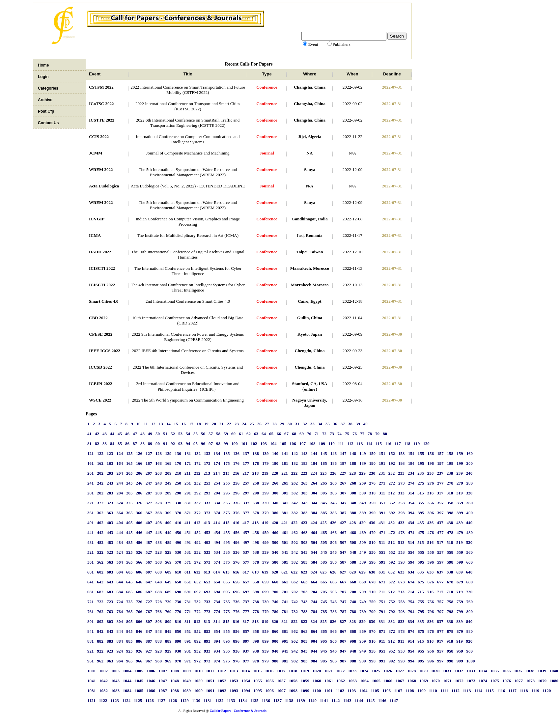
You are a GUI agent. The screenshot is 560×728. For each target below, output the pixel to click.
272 (392, 483)
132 (198, 453)
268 (353, 483)
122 (100, 453)
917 (440, 641)
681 (91, 592)
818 (256, 621)
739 (266, 602)
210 (178, 473)
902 (295, 641)
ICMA (95, 235)
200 (470, 463)
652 (198, 582)
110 (332, 444)
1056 (269, 681)
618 (256, 572)
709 (363, 592)
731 (188, 602)
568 (159, 562)
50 (158, 434)
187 (343, 463)
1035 (494, 671)
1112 (455, 691)
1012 (222, 671)
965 (129, 661)
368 (159, 513)
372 (198, 513)
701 (285, 592)
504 (314, 542)
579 (266, 562)
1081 (92, 691)
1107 (398, 691)
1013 (234, 671)
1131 (208, 700)
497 (246, 542)
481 (91, 542)
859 (266, 631)
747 (343, 602)
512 (392, 542)
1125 (138, 700)
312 (392, 493)
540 (275, 552)
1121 (91, 700)
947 (343, 651)
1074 (483, 681)
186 (334, 463)
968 (159, 661)
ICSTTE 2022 (102, 120)
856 (237, 631)
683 (110, 592)
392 (392, 513)
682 (100, 592)
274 (411, 483)
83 (105, 444)
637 (440, 572)
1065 (376, 681)
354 (411, 503)
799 (460, 612)
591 (382, 562)
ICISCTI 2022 (102, 268)
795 (421, 612)
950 (373, 651)
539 (266, 552)
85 (120, 444)
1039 (542, 671)
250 (178, 483)
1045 (139, 681)
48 (142, 434)
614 (217, 572)
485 (129, 542)
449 (168, 532)
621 (285, 572)
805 (129, 621)
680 (470, 582)
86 (127, 444)
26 (259, 424)
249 (168, 483)
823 (304, 621)
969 (168, 661)
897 (246, 641)
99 (226, 444)
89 (150, 444)
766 (139, 612)
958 (450, 651)
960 (470, 651)
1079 (542, 681)
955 (421, 651)
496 (237, 542)
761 (91, 612)
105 (283, 444)
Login (43, 77)
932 (198, 651)
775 (227, 612)
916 (431, 641)
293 (207, 493)
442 (100, 532)
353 (402, 503)
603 (110, 572)
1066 (388, 681)
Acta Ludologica (104, 186)
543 (304, 552)
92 (173, 444)
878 (450, 631)
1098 (293, 691)
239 (460, 473)
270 (373, 483)
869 (363, 631)
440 (469, 523)
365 (129, 513)
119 (417, 444)
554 (411, 552)
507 (343, 542)
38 (350, 424)
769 (168, 612)
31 (297, 424)
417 (246, 523)
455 (227, 532)
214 (217, 473)
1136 (266, 700)
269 (363, 483)
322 (100, 503)
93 (180, 444)
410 (178, 523)
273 (402, 483)
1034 (483, 671)
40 (365, 424)
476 (431, 532)
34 (320, 424)
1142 (336, 700)
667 (343, 582)
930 (178, 651)
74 (339, 434)
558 (450, 552)
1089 (186, 691)
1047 (163, 681)
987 (343, 661)
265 (324, 483)
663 (304, 582)
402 (100, 523)
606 (139, 572)
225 (323, 473)
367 (149, 513)
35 (328, 424)
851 (188, 631)
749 (363, 602)
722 (100, 602)
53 (180, 434)
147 (343, 453)
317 (440, 493)
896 (237, 641)
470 (373, 532)
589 (363, 562)
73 (332, 434)
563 (110, 562)
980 (275, 661)
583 (304, 562)
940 (275, 651)
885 (129, 641)
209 (168, 473)
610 (178, 572)
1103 (352, 691)
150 (373, 453)
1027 (400, 671)
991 (382, 661)
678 (450, 582)
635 (421, 572)
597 (440, 562)
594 (411, 562)
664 (314, 582)
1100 (317, 691)
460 (275, 532)
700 (275, 592)
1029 (423, 671)
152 (392, 453)
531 (188, 552)
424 (314, 523)
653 (207, 582)
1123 (115, 700)
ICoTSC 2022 (101, 104)
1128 (173, 700)
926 (139, 651)
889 (168, 641)
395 (421, 513)
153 (402, 453)
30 (290, 424)
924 (120, 651)
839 (460, 621)
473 (402, 532)
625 (323, 572)
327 (149, 503)
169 (168, 463)
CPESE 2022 (101, 334)
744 (314, 602)
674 (411, 582)
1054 (246, 681)
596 (431, 562)
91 (165, 444)
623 (304, 572)
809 (168, 621)
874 (411, 631)
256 (237, 483)
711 (382, 592)
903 (304, 641)
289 (168, 493)
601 (91, 572)
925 (129, 651)
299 (266, 493)
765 (129, 612)
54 (188, 434)
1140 (312, 700)
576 (237, 562)
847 (149, 631)
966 (139, 661)
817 (246, 621)
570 (178, 562)
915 (421, 641)
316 (431, 493)
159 (460, 453)
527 (149, 552)
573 (207, 562)
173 (207, 463)
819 (265, 621)
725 (129, 602)
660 (275, 582)
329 (168, 503)
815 (226, 621)
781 (285, 612)
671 (382, 582)
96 (203, 444)
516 (431, 542)
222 (294, 473)
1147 (394, 700)
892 (198, 641)
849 (168, 631)
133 (207, 453)
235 (421, 473)
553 (402, 552)
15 (176, 424)
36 (335, 424)
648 (159, 582)
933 (207, 651)
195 (421, 463)
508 (353, 542)
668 (353, 582)
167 (149, 463)
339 (266, 503)
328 (159, 503)
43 (105, 434)
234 (411, 473)
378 (256, 513)
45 (120, 434)
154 (411, 453)
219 (265, 473)
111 (341, 444)
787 (343, 612)
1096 (269, 691)
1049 (186, 681)
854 (217, 631)
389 (363, 513)
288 (159, 493)
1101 (328, 691)
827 (343, 621)
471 (382, 532)
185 (324, 463)
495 (227, 542)
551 (382, 552)
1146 (382, 700)
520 (469, 542)
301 (285, 493)
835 (421, 621)
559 (460, 552)
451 (188, 532)
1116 (501, 691)
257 (246, 483)
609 (168, 572)
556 (431, 552)
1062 (341, 681)
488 (159, 542)
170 (178, 463)
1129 (184, 700)
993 (402, 661)
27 (267, 424)
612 (197, 572)
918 (450, 641)
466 (334, 532)
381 (285, 513)
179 (266, 463)
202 (100, 473)
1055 (258, 681)
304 (314, 493)
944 (314, 651)
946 (334, 651)
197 (440, 463)
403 (110, 523)
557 (440, 552)
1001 (92, 671)
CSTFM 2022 (101, 87)
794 (411, 612)
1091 (210, 691)
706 (334, 592)
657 (246, 582)
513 (401, 542)
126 (139, 453)
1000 (471, 661)
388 (353, 513)
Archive (45, 100)
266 (334, 483)
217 (246, 473)
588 (353, 562)
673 (402, 582)
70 (309, 434)
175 (227, 463)
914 (411, 641)
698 (256, 592)
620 (275, 572)
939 (266, 651)
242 (100, 483)
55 (196, 434)
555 (421, 552)
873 (402, 631)
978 (256, 661)
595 (421, 562)
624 (314, 572)
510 (373, 542)
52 (173, 434)
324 (120, 503)
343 (304, 503)
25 (252, 424)
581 (285, 562)
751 (382, 602)
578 (256, 562)
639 (460, 572)
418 (256, 523)
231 (382, 473)
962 (100, 661)
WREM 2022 (101, 169)
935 (227, 651)
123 (110, 453)
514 (411, 542)
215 (226, 473)
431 (382, 523)
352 (392, 503)
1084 (127, 691)
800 (470, 612)
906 (334, 641)
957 (440, 651)
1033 (471, 671)
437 (440, 523)
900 (275, 641)
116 (388, 444)
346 (334, 503)
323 (110, 503)
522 (100, 552)
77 (362, 434)
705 (324, 592)
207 (149, 473)
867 (343, 631)
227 (343, 473)
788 (353, 612)
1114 (478, 691)
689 (168, 592)
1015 (257, 671)
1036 (506, 671)
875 (421, 631)
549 (363, 552)
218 (256, 473)
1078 (530, 681)
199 (460, 463)
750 (373, 602)
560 (470, 552)
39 (358, 424)
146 (334, 453)
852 (198, 631)
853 (207, 631)
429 (362, 523)
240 (469, 473)
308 (353, 493)
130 (178, 453)
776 (237, 612)
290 (178, 493)
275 (421, 483)
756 (431, 602)
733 (207, 602)
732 (198, 602)
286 (139, 493)
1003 (115, 671)
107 (303, 444)
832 (392, 621)
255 (227, 483)
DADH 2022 (100, 252)
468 (353, 532)
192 (392, 463)
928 (159, 651)
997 (440, 661)
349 (363, 503)
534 (217, 552)
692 (198, 592)
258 (256, 483)
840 (469, 621)
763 (110, 612)
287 (149, 493)
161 (91, 463)
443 (110, 532)
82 (97, 444)
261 (285, 483)
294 (217, 493)
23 (237, 424)
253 (207, 483)
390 (373, 513)
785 (324, 612)
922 (100, 651)
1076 (507, 681)
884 (120, 641)
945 (324, 651)
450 (178, 532)
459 (266, 532)
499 (266, 542)
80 (385, 434)
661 (285, 582)
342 (295, 503)
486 (139, 542)
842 (100, 631)
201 (91, 473)
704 (314, 592)
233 (401, 473)
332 (198, 503)
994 (411, 661)
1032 (459, 671)
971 (188, 661)
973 (207, 661)
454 (217, 532)
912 (392, 641)
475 (421, 532)
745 (324, 602)
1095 (258, 691)
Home (43, 65)
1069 (424, 681)
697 (246, 592)
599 (460, 562)
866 (334, 631)
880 (470, 631)
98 (218, 444)
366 (139, 513)
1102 (340, 691)
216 (236, 473)
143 (304, 453)
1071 (447, 681)
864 (314, 631)
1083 (115, 691)
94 (188, 444)
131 (188, 453)
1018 (293, 671)
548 (353, 552)
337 (246, 503)
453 (207, 532)
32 (305, 424)
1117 (512, 691)
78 (370, 434)
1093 (234, 691)
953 (402, 651)
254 (217, 483)
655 (227, 582)
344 (314, 503)
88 (142, 444)
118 (407, 444)
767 (149, 612)
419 (265, 523)
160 (470, 453)
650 (178, 582)
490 (178, 542)
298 (256, 493)
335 (227, 503)
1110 (433, 691)
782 (295, 612)
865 (324, 631)
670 (373, 582)
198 (450, 463)
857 (246, 631)
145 (324, 453)
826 (333, 621)
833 (401, 621)
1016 (269, 671)
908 (353, 641)
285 (129, 493)
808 (159, 621)
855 (227, 631)
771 (188, 612)
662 (295, 582)
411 (188, 523)
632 (392, 572)
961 (91, 661)
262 (295, 483)
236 (431, 473)
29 (282, 424)
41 (89, 434)
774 (217, 612)
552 (392, 552)
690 (178, 592)
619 (265, 572)
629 (362, 572)
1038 (530, 671)
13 (161, 424)
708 (353, 592)
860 (275, 631)
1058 (293, 681)
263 (304, 483)
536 (237, 552)
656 (237, 582)
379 (266, 513)
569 (168, 562)
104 (273, 444)
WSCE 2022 (100, 400)
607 (149, 572)
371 (188, 513)
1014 (245, 671)
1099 (305, 691)
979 (266, 661)
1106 (387, 691)
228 (353, 473)
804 (120, 621)
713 (401, 592)
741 (285, 602)
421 (285, 523)
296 (237, 493)
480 (470, 532)
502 (295, 542)
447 (149, 532)
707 (343, 592)
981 (285, 661)
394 (411, 513)
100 (235, 444)
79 (377, 434)
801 (91, 621)
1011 (210, 671)
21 (222, 424)
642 (100, 582)
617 (246, 572)
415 (226, 523)
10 (139, 424)
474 (411, 532)
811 (188, 621)
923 (110, 651)
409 (168, 523)
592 (392, 562)
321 (91, 503)
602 (100, 572)
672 (392, 582)
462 (295, 532)
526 (139, 552)
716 (431, 592)
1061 (329, 681)
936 (237, 651)
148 (353, 453)
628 (353, 572)
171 (188, 463)
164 (120, 463)
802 (100, 621)
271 (382, 483)
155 (421, 453)
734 (217, 602)
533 (207, 552)
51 (165, 434)
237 (440, 473)
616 (236, 572)
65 (271, 434)
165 (129, 463)
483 (110, 542)
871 (382, 631)
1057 (281, 681)
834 (411, 621)
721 (91, 602)
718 (450, 592)
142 (295, 453)
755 (421, 602)
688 (159, 592)
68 (294, 434)
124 (120, 453)
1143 (347, 700)
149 (363, 453)
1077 (518, 681)
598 (450, 562)
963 (110, 661)
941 (285, 651)
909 (363, 641)
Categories (48, 88)
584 (314, 562)
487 (149, 542)
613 (207, 572)
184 (314, 463)
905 (324, 641)
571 (188, 562)
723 (110, 602)
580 (275, 562)
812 (197, 621)
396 (431, 513)
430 (372, 523)
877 (440, 631)
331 (188, 503)
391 (382, 513)
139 (266, 453)
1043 (115, 681)
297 (246, 493)
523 (110, 552)
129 (168, 453)
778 (256, 612)
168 (159, 463)
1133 (231, 700)
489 (168, 542)
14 (168, 424)
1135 (254, 700)
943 (304, 651)
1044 (127, 681)
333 (207, 503)
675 (421, 582)
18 (199, 424)
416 (236, 523)
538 (256, 552)
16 (184, 424)
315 (421, 493)
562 (100, 562)
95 (196, 444)
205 (129, 473)
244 (120, 483)
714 (411, 592)
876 (431, 631)
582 (295, 562)
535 (227, 552)
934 (217, 651)
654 (217, 582)
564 (120, 562)
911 (382, 641)
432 (392, 523)
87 (135, 444)
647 (149, 582)
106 (293, 444)
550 (373, 552)
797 (440, 612)
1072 (459, 681)
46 (127, 434)
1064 (364, 681)
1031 (447, 671)
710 (373, 592)
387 (343, 513)
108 (312, 444)
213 (207, 473)
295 (227, 493)
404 (120, 523)
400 (470, 513)
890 (178, 641)
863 (304, 631)
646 (139, 582)
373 (207, 513)
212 (197, 473)
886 (139, 641)
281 (91, 493)
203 (110, 473)
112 (350, 444)
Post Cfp (46, 111)
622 (294, 572)
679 (460, 582)
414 (217, 523)
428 (353, 523)
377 (246, 513)
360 (470, 503)
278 (450, 483)
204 (120, 473)
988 (353, 661)
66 (279, 434)
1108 (410, 691)
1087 (163, 691)
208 (159, 473)
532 (198, 552)
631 (382, 572)
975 (227, 661)
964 (120, 661)
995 (421, 661)
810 (178, 621)
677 (440, 582)
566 (139, 562)
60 (233, 434)
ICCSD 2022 (100, 367)
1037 (518, 671)
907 (343, 641)
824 (314, 621)
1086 (151, 691)
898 (256, 641)
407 (149, 523)
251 (188, 483)
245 (129, 483)
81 (89, 444)
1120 (547, 691)
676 (431, 582)
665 (324, 582)
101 (244, 444)
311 (382, 493)
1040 (554, 671)
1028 (411, 671)
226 (333, 473)
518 (450, 542)
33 (312, 424)
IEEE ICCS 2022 (105, 351)
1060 (317, 681)
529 (168, 552)
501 (285, 542)
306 (334, 493)
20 (214, 424)
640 (469, 572)
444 (120, 532)
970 (178, 661)
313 (401, 493)
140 (275, 453)
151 (382, 453)
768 (159, 612)
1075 (495, 681)
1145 (370, 700)
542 (295, 552)
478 (450, 532)
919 (460, 641)
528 (159, 552)
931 (188, 651)
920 (469, 641)
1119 (535, 691)
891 (188, 641)
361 (91, 513)
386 (334, 513)
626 (333, 572)
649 (168, 582)
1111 (444, 691)
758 (450, 602)
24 (244, 424)
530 (178, 552)
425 (323, 523)
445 (129, 532)
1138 (289, 700)
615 (226, 572)
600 (470, 562)
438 (450, 523)
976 (237, 661)
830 (372, 621)
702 (295, 592)
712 (392, 592)
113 (360, 444)
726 (139, 602)
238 (450, 473)
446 (139, 532)
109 (322, 444)
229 (362, 473)
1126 (149, 700)
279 (460, 483)
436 (431, 523)
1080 (554, 681)
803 (110, 621)
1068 (412, 681)
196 (431, 463)
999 (460, 661)
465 (324, 532)
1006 (151, 671)
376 (237, 513)
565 (129, 562)
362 (100, 513)
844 (120, 631)
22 (229, 424)
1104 (363, 691)
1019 (305, 671)
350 (373, 503)
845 (129, 631)
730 (178, 602)
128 (159, 453)
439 (460, 523)
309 (363, 493)
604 (120, 572)
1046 (151, 681)
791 (382, 612)
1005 (139, 671)
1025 (376, 671)
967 (149, 661)
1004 (127, 671)
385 (324, 513)
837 (440, 621)
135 (227, 453)
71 (317, 434)
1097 (281, 691)
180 (275, 463)
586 (334, 562)
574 (217, 562)
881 (91, 641)
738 (256, 602)
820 (275, 621)
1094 (246, 691)
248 (159, 483)
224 (314, 473)
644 (120, 582)
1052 (222, 681)
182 (295, 463)
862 (295, 631)
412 (197, 523)
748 (353, 602)
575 (227, 562)
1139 (301, 700)
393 (402, 513)
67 (286, 434)
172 (198, 463)
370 (178, 513)
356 (431, 503)
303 (304, 493)
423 (304, 523)
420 (275, 523)
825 (323, 621)
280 (470, 483)
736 (237, 602)
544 (314, 552)
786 (334, 612)
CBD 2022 (98, 318)
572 (198, 562)
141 (285, 453)
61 (241, 434)
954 (411, 651)
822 (294, 621)
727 (149, 602)
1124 (126, 700)
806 (139, 621)
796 (431, 612)
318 (450, 493)
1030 (435, 671)
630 (372, 572)
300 (275, 493)
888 (159, 641)
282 (100, 493)
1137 (278, 700)
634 (411, 572)
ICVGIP (97, 219)
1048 (175, 681)
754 (411, 602)
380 (275, 513)
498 (256, 542)
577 (246, 562)
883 (110, 641)
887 (149, 641)
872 (392, 631)
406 (139, 523)
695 (227, 592)
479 (460, 532)
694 (217, 592)
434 (411, 523)
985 (324, 661)
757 (440, 602)
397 (440, 513)
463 (304, 532)
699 (266, 592)
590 (373, 562)
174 (217, 463)
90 (158, 444)
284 (120, 493)
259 (266, 483)
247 (149, 483)
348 (353, 503)
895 (227, 641)
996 (431, 661)
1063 (352, 681)
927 (149, 651)
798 (450, 612)
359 (460, 503)
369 (168, 513)
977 (246, 661)
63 (256, 434)
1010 (198, 671)
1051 (210, 681)
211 (188, 473)
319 (460, 493)
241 (91, 483)
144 (314, 453)
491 (188, 542)
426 (333, 523)
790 (373, 612)
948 (353, 651)
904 (314, 641)
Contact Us (48, 123)
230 (372, 473)
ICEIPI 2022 (100, 384)
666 (334, 582)
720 (469, 592)
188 (353, 463)
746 (334, 602)
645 (129, 582)
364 (120, 513)
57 (211, 434)
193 (402, 463)
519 (460, 542)
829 (362, 621)
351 (382, 503)
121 (91, 453)
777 (246, 612)
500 (275, 542)
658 (256, 582)
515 (421, 542)
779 (266, 612)
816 (236, 621)
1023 (352, 671)
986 (334, 661)
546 (334, 552)
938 (256, 651)
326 (139, 503)
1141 (324, 700)
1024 (364, 671)
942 (295, 651)
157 (440, 453)
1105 (375, 691)
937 (246, 651)
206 (139, 473)
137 (246, 453)
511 (382, 542)
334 (217, 503)
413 (207, 523)
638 (450, 572)
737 (246, 602)
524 (120, 552)
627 (343, 572)
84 (112, 444)
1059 (305, 681)
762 (100, 612)
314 (411, 493)
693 (207, 592)
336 (237, 503)
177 (246, 463)
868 (353, 631)
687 (149, 592)
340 (275, 503)
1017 (281, 671)
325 (129, 503)
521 (91, 552)
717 (440, 592)
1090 (198, 691)
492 (198, 542)
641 (91, 582)
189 (363, 463)
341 (285, 503)
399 (460, 513)
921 (91, 651)
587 (343, 562)
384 (314, 513)
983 (304, 661)
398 (450, 513)
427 (343, 523)
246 (139, 483)
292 (198, 493)
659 (266, 582)
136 (237, 453)
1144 (359, 700)
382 (295, 513)
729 (168, 602)
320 (469, 493)
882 (100, 641)
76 (355, 434)
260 (275, 483)
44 (112, 434)
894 (217, 641)
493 (207, 542)
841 (91, 631)
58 (218, 434)
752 (392, 602)
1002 (103, 671)
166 (139, 463)
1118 (524, 691)
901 (285, 641)
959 (460, 651)
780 (275, 612)
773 (207, 612)
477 (440, 532)
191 (382, 463)
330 (178, 503)
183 (304, 463)
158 (450, 453)
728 (159, 602)
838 (450, 621)
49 (150, 434)
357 (440, 503)
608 (159, 572)
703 (304, 592)
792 (392, 612)
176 (237, 463)
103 (264, 444)
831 (382, 621)
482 (100, 542)
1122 (103, 700)
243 (110, 483)
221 (285, 473)
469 (363, 532)
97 (211, 444)
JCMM (96, 153)
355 (421, 503)
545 (324, 552)
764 (120, 612)
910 (373, 641)
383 (304, 513)
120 (426, 444)
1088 (175, 691)
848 (159, 631)
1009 (186, 671)
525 (129, 552)
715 (421, 592)
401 (91, 523)
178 (256, 463)
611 (188, 572)
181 (285, 463)
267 (343, 483)
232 (392, 473)
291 (188, 493)
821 (285, 621)
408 (159, 523)
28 (275, 424)
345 (324, 503)
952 (392, 651)
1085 (139, 691)
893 (207, 641)
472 (392, 532)
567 (149, 562)
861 (285, 631)
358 (450, 503)
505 (324, 542)
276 (431, 483)
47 (135, 434)
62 (249, 434)
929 (168, 651)
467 (343, 532)
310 (373, 493)
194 (411, 463)
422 (294, 523)
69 (302, 434)
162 (100, 463)
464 (314, 532)
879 (460, 631)
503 (304, 542)
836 (431, 621)
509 (363, 542)
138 (256, 453)
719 (460, 592)
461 (285, 532)
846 (139, 631)
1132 (219, 700)
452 (198, 532)
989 (363, 661)
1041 (92, 681)
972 (198, 661)
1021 (328, 671)
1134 (243, 700)
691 (188, 592)
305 (324, 493)
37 (343, 424)
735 (227, 602)
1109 (421, 691)
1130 (196, 700)
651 (188, 582)
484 (120, 542)
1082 (103, 691)
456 (237, 532)
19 (206, 424)
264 (314, 483)
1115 (490, 691)
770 (178, 612)
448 (159, 532)
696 (237, 592)
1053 (234, 681)
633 (401, 572)
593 (402, 562)
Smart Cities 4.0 (104, 301)
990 (373, 661)
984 (314, 661)
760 (470, 602)
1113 (467, 691)
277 (440, 483)
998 (450, 661)
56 (203, 434)
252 (198, 483)
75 (347, 434)
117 (398, 444)
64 (264, 434)
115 (379, 444)
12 (153, 424)
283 (110, 493)
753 (402, 602)
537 (246, 552)
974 (217, 661)
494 (217, 542)
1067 (400, 681)
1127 (161, 700)
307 (343, 493)
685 (129, 592)
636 (431, 572)
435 (421, 523)
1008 (175, 671)
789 (363, 612)
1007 (163, 671)
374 (217, 513)
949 (363, 651)
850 (178, 631)
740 (275, 602)
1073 (471, 681)
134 (217, 453)
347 (343, 503)
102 (254, 444)
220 (275, 473)
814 (217, 621)
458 (256, 532)
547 (343, 552)
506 (334, 542)
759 (460, 602)
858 (256, 631)
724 (120, 602)
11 (146, 424)
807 (149, 621)
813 (207, 621)
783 (304, 612)
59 (226, 434)
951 (382, 651)
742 (295, 602)
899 (266, 641)
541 (285, 552)
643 (110, 582)
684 (120, 592)
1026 (388, 671)
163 (110, 463)
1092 (222, 691)
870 (373, 631)
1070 (435, 681)
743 (304, 602)
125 (129, 453)
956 (431, 651)
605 (129, 572)
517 (440, 542)
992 (392, 661)
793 (402, 612)
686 (139, 592)
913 (401, 641)
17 (191, 424)
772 (198, 612)
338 (256, 503)
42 (97, 434)
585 (324, 562)
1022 (340, 671)
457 (246, 532)
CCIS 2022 (99, 137)
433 (401, 523)
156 (431, 453)
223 (304, 473)
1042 (103, 681)
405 (129, 523)
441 (91, 532)
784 (314, 612)
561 (91, 562)
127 (149, 453)
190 (373, 463)
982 (295, 661)
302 (295, 493)
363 (110, 513)
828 (353, 621)
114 (369, 444)
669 (363, 582)
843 (110, 631)
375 (227, 513)
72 (324, 434)
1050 (198, 681)
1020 (317, 671)
